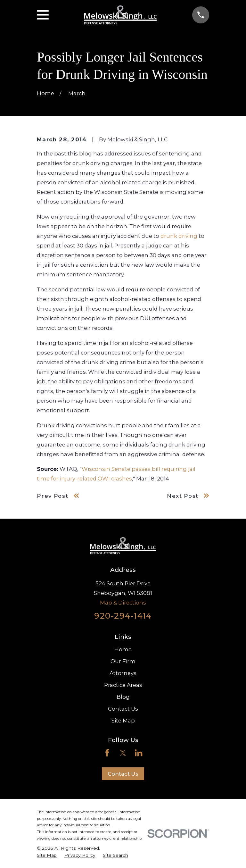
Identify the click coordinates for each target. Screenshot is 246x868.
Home (123, 649)
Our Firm (123, 661)
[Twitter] (123, 753)
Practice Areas (123, 685)
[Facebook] (107, 753)
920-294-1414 (123, 616)
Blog (123, 697)
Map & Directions (123, 603)
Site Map (123, 721)
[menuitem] (47, 855)
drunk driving (179, 236)
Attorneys (123, 673)
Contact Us (123, 709)
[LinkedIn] (139, 753)
